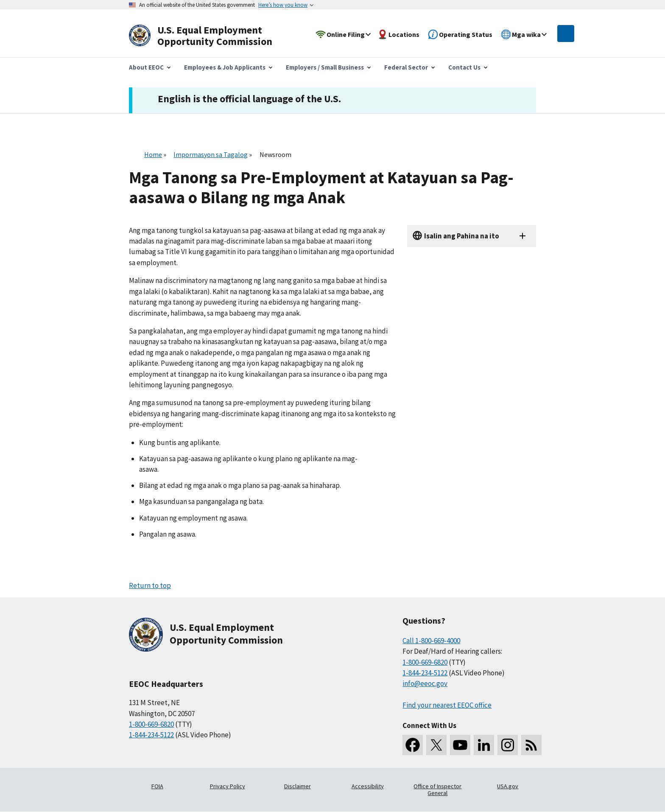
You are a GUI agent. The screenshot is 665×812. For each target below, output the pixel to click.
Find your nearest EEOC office (447, 705)
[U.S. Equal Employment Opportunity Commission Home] (210, 36)
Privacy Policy (228, 786)
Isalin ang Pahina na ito (462, 236)
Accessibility (368, 786)
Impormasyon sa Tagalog (211, 154)
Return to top (150, 585)
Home (153, 154)
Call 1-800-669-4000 (431, 641)
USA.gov (508, 786)
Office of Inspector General (437, 790)
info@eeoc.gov (425, 683)
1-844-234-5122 (151, 735)
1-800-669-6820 (151, 724)
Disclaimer (298, 786)
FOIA (157, 786)
